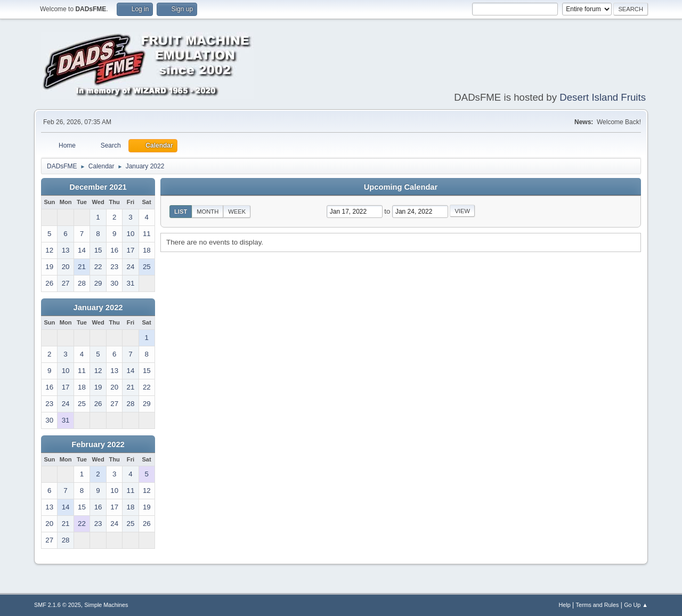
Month (208, 212)
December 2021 (98, 187)
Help (565, 605)
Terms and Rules (598, 605)
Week (237, 212)
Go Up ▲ (636, 605)
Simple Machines (106, 605)
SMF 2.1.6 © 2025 (58, 605)
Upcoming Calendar (401, 187)
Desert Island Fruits (603, 97)
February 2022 (98, 444)
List (181, 212)
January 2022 (98, 307)
